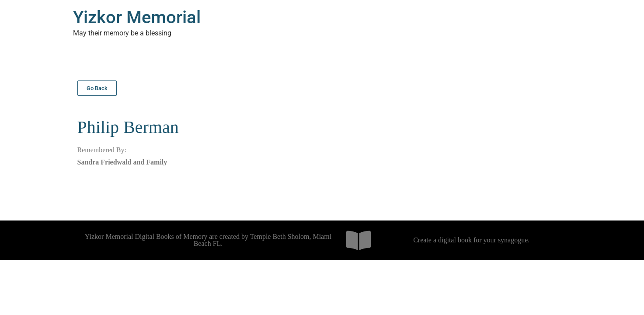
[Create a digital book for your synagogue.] (359, 240)
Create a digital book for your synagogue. (471, 240)
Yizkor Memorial (137, 17)
